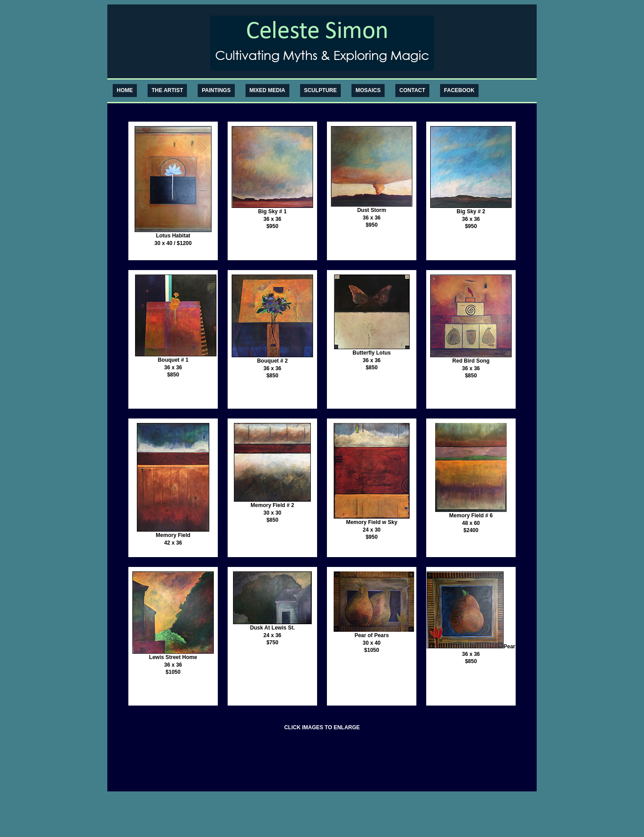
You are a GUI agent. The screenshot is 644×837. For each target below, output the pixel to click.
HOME (125, 90)
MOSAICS (368, 90)
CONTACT (412, 90)
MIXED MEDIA (267, 90)
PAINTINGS (216, 90)
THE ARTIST (167, 90)
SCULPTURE (320, 90)
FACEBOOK (459, 90)
